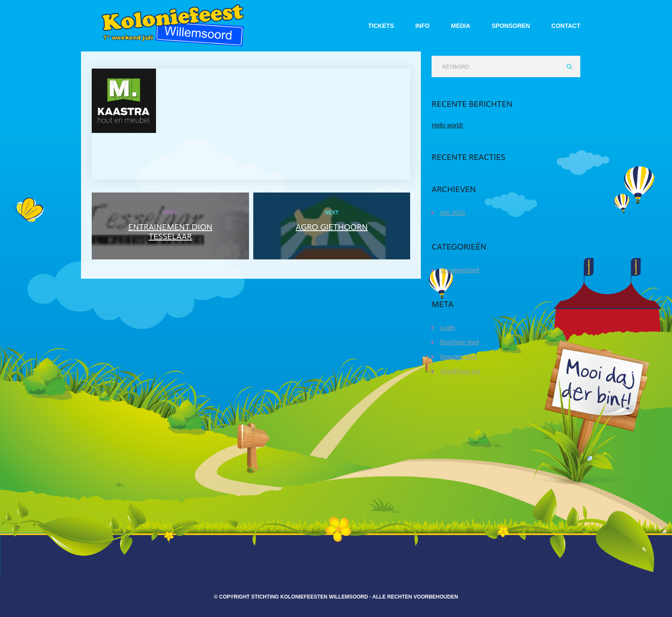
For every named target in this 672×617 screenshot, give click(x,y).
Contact (566, 26)
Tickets (381, 26)
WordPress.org (460, 371)
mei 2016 (453, 213)
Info (422, 26)
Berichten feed (459, 342)
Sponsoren (511, 26)
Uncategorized (459, 270)
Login (447, 328)
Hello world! (447, 125)
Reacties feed (459, 357)
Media (460, 26)
